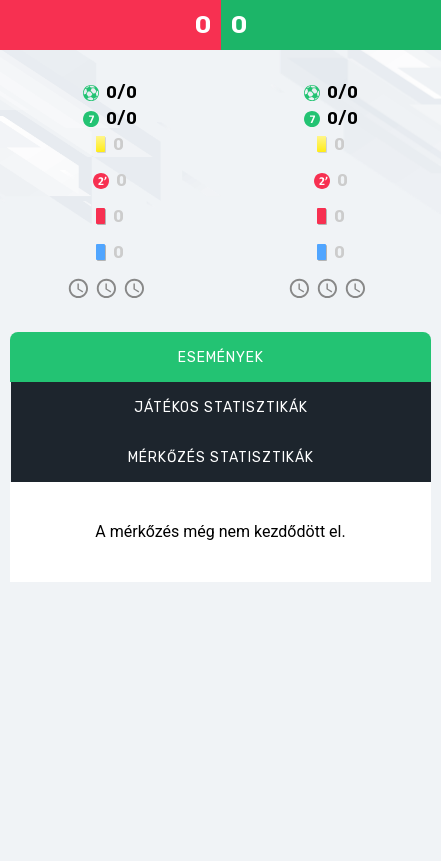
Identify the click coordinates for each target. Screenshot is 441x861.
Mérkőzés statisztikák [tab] (221, 457)
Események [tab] (221, 357)
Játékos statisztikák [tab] (221, 407)
